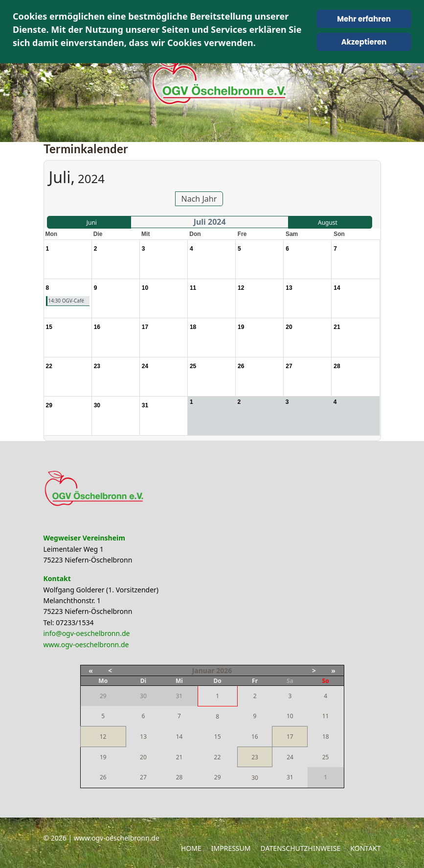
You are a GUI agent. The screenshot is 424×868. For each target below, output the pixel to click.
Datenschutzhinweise (301, 848)
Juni (92, 223)
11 (326, 716)
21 (179, 757)
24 (290, 757)
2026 (224, 670)
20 (143, 757)
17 (290, 737)
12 (103, 737)
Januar (203, 670)
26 (103, 777)
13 (143, 737)
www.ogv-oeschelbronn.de (86, 645)
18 (326, 737)
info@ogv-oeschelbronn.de (87, 633)
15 (218, 737)
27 (143, 777)
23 (255, 757)
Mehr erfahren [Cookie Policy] (364, 19)
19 (103, 757)
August (328, 223)
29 (218, 777)
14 (179, 737)
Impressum (231, 848)
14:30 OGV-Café (66, 301)
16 (255, 737)
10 (290, 716)
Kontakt (365, 848)
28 (179, 777)
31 (290, 777)
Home (191, 848)
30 (255, 778)
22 (218, 757)
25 (326, 757)
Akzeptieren (364, 42)
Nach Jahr (199, 199)
